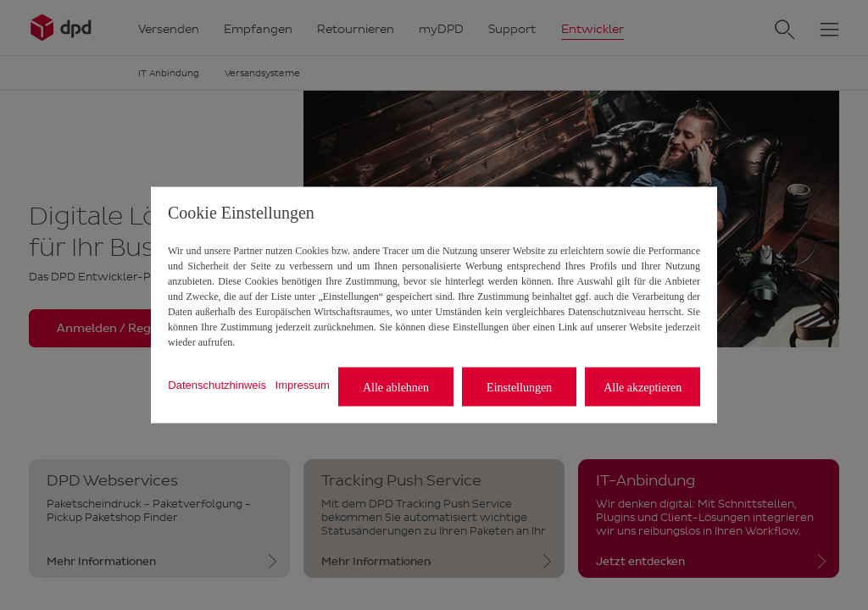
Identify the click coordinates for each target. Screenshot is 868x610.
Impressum (303, 384)
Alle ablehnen (396, 387)
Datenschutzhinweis (217, 384)
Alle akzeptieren (643, 387)
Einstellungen (519, 387)
